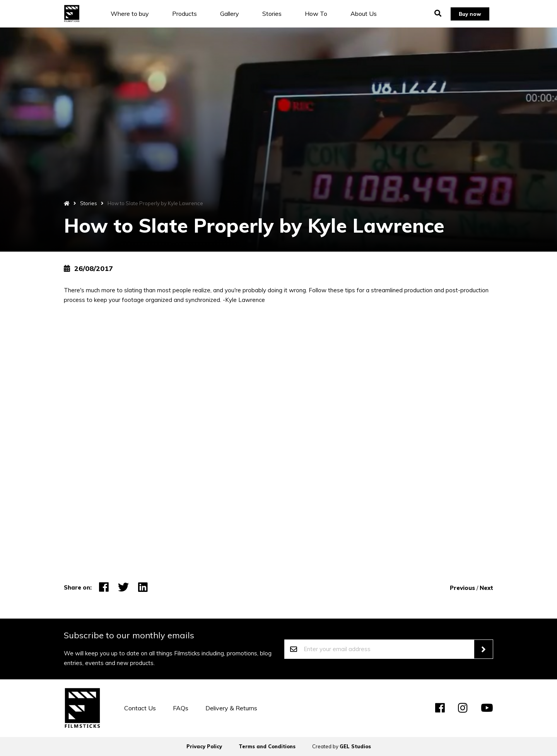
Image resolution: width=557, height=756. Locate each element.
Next (486, 588)
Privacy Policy (204, 746)
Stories (278, 14)
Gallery (235, 14)
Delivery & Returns (231, 708)
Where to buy (136, 14)
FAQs (181, 708)
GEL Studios (355, 746)
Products (190, 14)
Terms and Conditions (267, 746)
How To (322, 14)
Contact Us (140, 708)
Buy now (468, 14)
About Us (369, 14)
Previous (462, 588)
